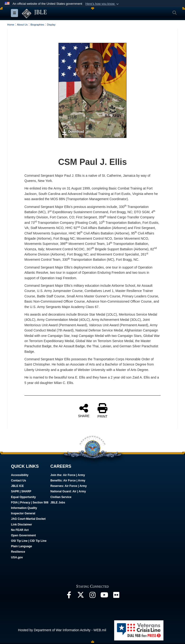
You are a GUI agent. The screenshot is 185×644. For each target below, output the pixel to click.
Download (73, 132)
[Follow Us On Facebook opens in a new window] (69, 596)
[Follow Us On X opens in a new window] (81, 596)
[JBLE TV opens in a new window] (104, 596)
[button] (102, 4)
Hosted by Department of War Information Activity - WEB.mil (62, 630)
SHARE (84, 410)
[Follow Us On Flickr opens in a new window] (116, 596)
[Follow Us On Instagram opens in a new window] (93, 596)
